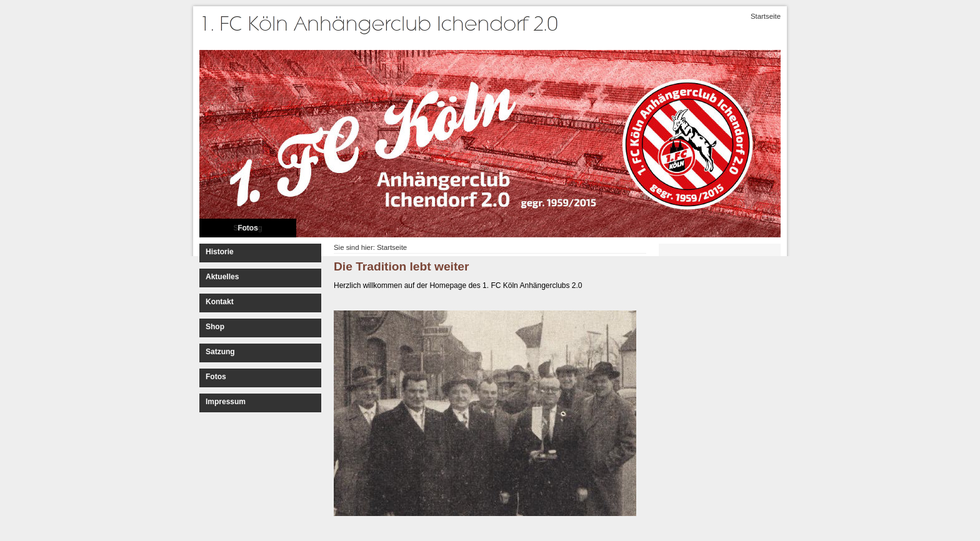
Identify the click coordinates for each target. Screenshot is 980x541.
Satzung (220, 352)
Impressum (226, 402)
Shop (215, 327)
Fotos (248, 228)
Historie (220, 252)
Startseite (766, 16)
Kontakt (220, 302)
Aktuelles (222, 277)
